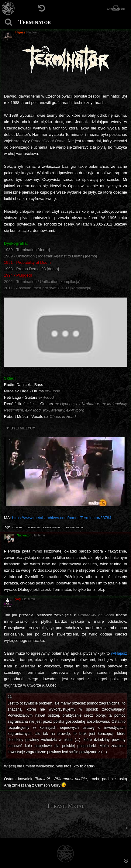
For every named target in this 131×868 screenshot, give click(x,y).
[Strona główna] (8, 8)
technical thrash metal (44, 527)
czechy (17, 527)
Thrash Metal (65, 806)
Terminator (35, 22)
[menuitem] (126, 827)
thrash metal (74, 527)
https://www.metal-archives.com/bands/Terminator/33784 (62, 518)
